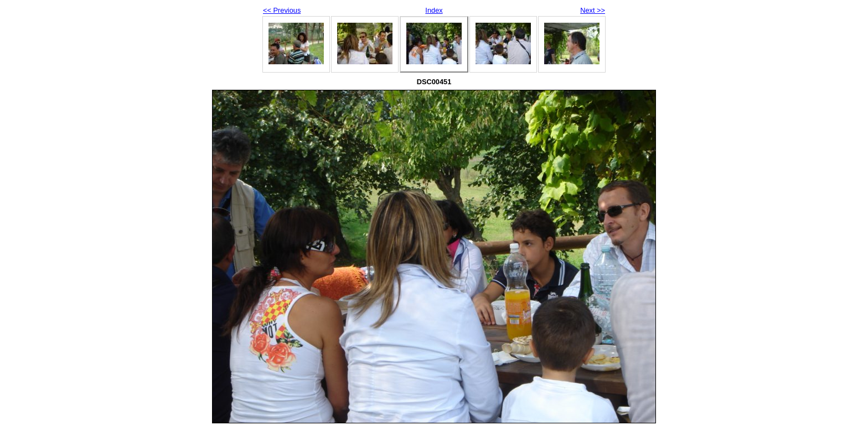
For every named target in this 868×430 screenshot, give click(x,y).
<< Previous (282, 10)
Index (434, 10)
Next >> (593, 10)
